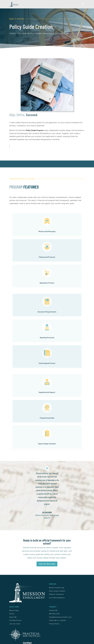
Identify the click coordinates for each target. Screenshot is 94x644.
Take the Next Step (47, 564)
